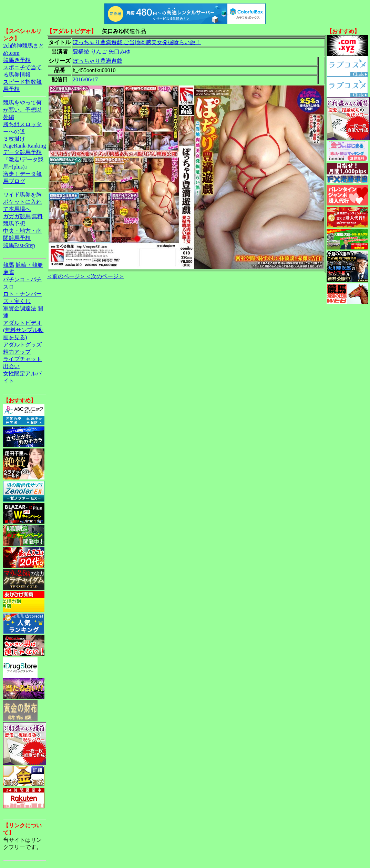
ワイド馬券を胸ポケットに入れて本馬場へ (22, 202)
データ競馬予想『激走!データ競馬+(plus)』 (23, 159)
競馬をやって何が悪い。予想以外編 (22, 110)
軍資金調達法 (20, 308)
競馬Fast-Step (19, 245)
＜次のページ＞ (105, 276)
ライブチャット (22, 359)
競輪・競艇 (29, 265)
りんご (99, 52)
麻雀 (9, 272)
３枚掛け (14, 139)
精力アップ (17, 352)
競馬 (9, 265)
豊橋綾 (81, 52)
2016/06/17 (85, 79)
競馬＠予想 (17, 60)
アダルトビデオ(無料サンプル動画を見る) (23, 330)
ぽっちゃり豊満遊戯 (97, 61)
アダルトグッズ (22, 345)
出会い (11, 366)
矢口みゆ (120, 52)
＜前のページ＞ (66, 276)
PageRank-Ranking (24, 146)
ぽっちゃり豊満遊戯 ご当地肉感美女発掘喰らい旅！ (137, 42)
